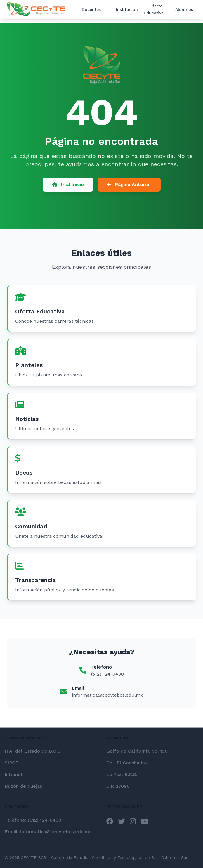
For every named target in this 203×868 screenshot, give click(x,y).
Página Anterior (129, 186)
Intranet (14, 774)
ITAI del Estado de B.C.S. (33, 751)
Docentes (91, 9)
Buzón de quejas (23, 786)
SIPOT (12, 763)
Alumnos (184, 9)
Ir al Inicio (68, 186)
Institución (127, 9)
